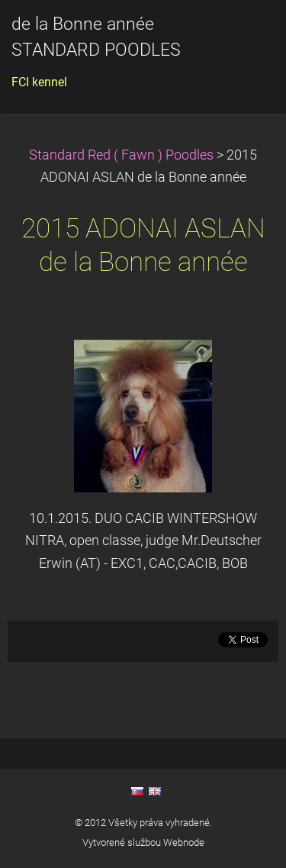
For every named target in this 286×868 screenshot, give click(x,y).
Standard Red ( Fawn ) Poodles (123, 155)
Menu (244, 34)
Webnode (184, 842)
